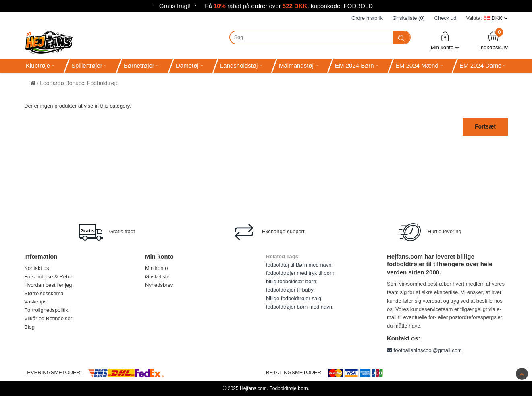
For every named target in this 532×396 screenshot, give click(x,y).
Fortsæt (485, 126)
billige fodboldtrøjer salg (294, 298)
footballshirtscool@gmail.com (424, 350)
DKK (497, 18)
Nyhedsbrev (159, 285)
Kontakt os (36, 268)
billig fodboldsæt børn (291, 281)
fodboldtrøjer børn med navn (299, 307)
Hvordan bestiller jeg (48, 285)
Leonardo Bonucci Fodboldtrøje (79, 83)
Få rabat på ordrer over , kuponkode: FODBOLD (289, 6)
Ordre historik (367, 18)
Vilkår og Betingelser (48, 318)
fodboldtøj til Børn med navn (299, 265)
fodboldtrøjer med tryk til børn (300, 273)
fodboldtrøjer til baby (290, 290)
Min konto (445, 40)
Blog (29, 327)
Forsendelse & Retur (48, 277)
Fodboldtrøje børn (288, 388)
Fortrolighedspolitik (46, 310)
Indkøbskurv (494, 40)
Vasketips (35, 302)
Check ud (446, 18)
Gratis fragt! (175, 6)
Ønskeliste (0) (409, 18)
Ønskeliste (157, 277)
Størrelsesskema (44, 293)
